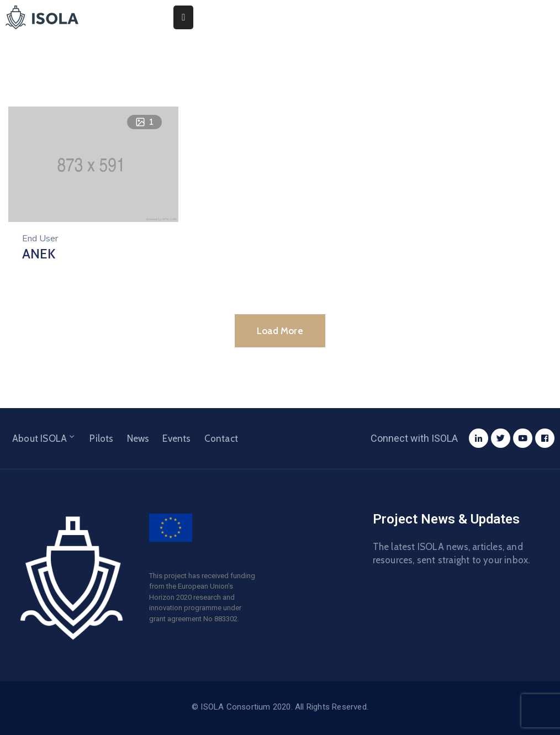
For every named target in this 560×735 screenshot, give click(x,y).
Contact (221, 438)
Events (176, 438)
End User (40, 239)
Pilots (101, 438)
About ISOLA (44, 438)
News (138, 438)
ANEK (39, 254)
